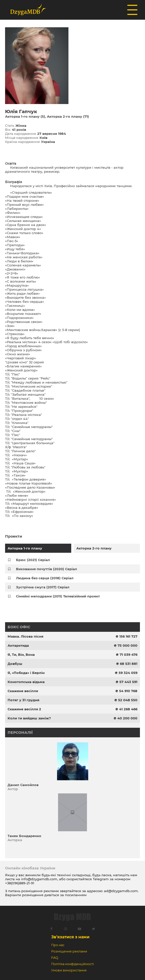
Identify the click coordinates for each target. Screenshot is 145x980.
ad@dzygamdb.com (121, 891)
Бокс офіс (19, 627)
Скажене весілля (23, 691)
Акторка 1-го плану (25, 548)
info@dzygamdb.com (39, 879)
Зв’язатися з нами (70, 937)
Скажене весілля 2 (24, 709)
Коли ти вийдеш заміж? (29, 718)
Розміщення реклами (69, 951)
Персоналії (20, 733)
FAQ (55, 958)
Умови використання (69, 970)
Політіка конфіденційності (72, 964)
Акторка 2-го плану (94, 548)
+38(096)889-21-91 (20, 883)
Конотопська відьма (26, 682)
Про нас (58, 945)
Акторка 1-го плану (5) (25, 116)
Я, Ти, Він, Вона (21, 655)
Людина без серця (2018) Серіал (45, 578)
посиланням (76, 895)
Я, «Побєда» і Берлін (26, 673)
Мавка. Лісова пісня (25, 636)
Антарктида (18, 645)
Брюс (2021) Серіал (33, 560)
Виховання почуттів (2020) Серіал (47, 569)
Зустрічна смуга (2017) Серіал (43, 587)
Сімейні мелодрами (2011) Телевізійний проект (58, 596)
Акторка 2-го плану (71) (68, 116)
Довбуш (15, 664)
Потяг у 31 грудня (23, 700)
